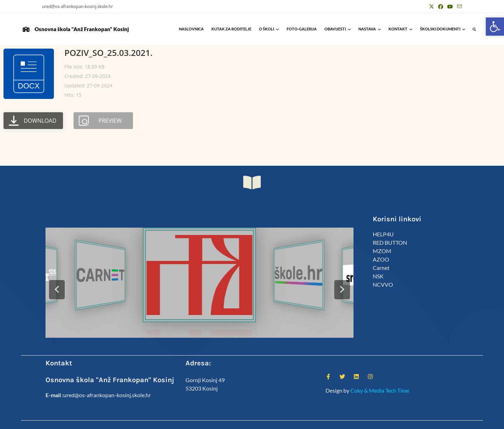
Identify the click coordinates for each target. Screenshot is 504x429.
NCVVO (383, 284)
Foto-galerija (302, 29)
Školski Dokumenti (443, 29)
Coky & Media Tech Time (380, 390)
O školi (269, 29)
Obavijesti (338, 29)
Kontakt (400, 29)
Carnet (381, 268)
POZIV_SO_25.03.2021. (108, 53)
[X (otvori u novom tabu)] (432, 7)
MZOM (382, 251)
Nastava (370, 29)
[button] (474, 30)
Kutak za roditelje (231, 29)
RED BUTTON (390, 242)
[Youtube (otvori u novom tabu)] (450, 7)
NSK (378, 276)
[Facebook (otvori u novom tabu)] (441, 7)
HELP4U (383, 234)
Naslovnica (191, 29)
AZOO (381, 259)
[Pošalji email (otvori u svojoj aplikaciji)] (458, 7)
